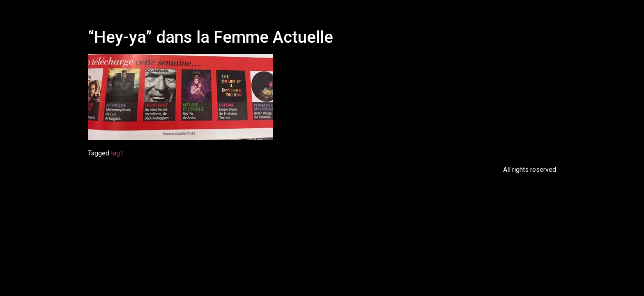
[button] (326, 12)
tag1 (117, 153)
